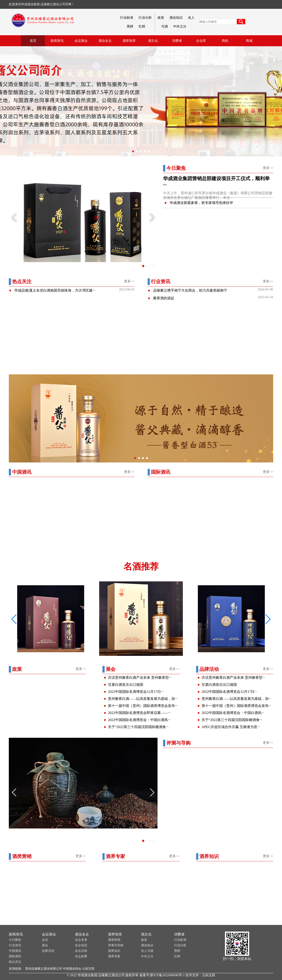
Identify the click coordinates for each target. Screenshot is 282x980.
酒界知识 (114, 951)
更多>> (268, 168)
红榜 (142, 26)
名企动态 (81, 945)
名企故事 (81, 956)
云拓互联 (88, 969)
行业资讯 (15, 945)
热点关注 (15, 962)
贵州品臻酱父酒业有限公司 (44, 969)
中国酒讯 (15, 951)
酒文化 (146, 934)
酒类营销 (114, 940)
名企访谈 (81, 951)
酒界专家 (114, 956)
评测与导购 (116, 945)
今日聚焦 (15, 940)
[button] (268, 619)
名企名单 (81, 940)
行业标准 (127, 18)
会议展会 (49, 934)
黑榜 (130, 26)
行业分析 (145, 18)
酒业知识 (176, 18)
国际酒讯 (15, 956)
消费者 (179, 934)
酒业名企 (82, 934)
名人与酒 (147, 951)
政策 (161, 18)
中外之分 (180, 26)
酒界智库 (115, 934)
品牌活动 (48, 951)
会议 (45, 940)
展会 (45, 945)
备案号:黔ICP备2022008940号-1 (162, 975)
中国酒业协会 (72, 969)
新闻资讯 (16, 934)
